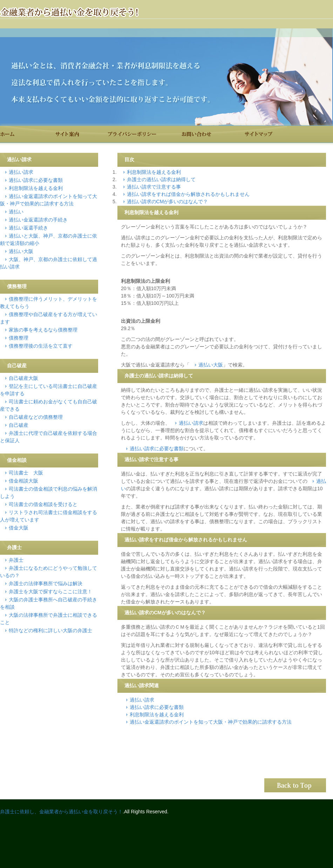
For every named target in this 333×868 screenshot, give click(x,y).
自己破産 (19, 425)
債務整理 (19, 338)
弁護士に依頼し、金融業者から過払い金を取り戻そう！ (61, 812)
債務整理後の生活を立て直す (41, 346)
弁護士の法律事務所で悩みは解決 (46, 583)
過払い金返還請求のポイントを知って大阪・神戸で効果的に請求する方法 (211, 722)
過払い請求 (191, 423)
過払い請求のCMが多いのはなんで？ (168, 201)
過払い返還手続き (28, 228)
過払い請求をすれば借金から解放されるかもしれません (188, 194)
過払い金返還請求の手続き (38, 220)
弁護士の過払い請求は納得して (161, 179)
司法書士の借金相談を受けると (43, 504)
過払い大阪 (211, 365)
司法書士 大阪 (26, 473)
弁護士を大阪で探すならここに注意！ (50, 592)
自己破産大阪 (23, 378)
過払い (16, 212)
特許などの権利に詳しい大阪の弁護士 (50, 630)
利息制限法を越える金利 (154, 172)
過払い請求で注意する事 (154, 187)
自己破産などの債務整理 (36, 417)
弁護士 (16, 560)
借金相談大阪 (23, 481)
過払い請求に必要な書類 (157, 449)
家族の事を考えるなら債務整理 (43, 330)
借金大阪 (19, 528)
